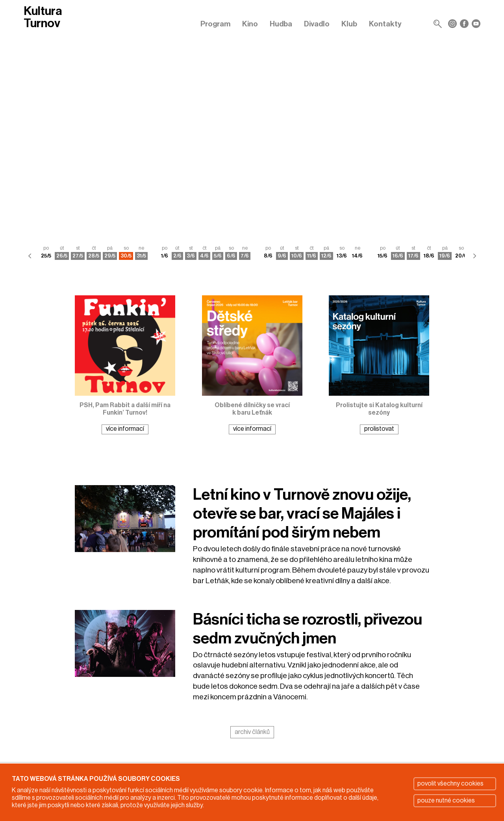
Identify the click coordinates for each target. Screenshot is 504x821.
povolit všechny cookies (450, 784)
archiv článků (252, 732)
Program (215, 24)
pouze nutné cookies (446, 801)
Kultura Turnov (43, 17)
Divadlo (317, 24)
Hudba (281, 24)
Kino (250, 24)
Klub (349, 24)
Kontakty (385, 24)
